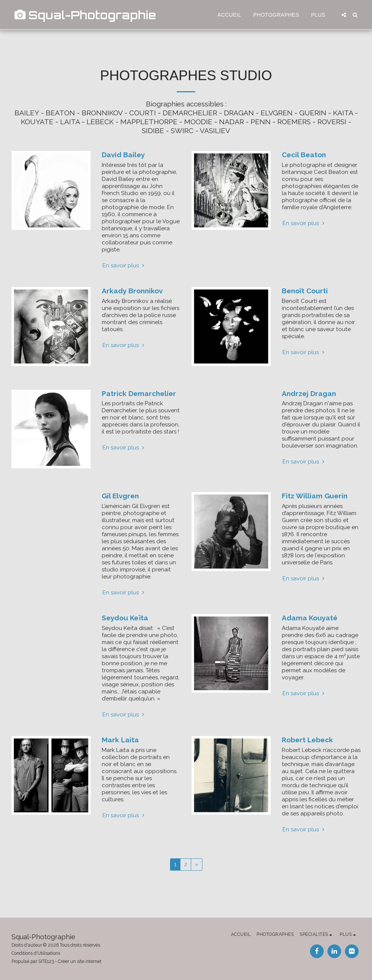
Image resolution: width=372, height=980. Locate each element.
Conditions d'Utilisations (36, 953)
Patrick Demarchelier (139, 393)
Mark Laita (120, 740)
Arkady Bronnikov (132, 291)
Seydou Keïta (125, 618)
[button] (344, 15)
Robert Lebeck (307, 740)
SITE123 (46, 961)
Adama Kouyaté (310, 618)
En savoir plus (124, 265)
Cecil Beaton (304, 155)
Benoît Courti (305, 291)
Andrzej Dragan (309, 393)
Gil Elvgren (120, 496)
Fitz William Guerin (315, 496)
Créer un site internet (80, 961)
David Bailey (123, 155)
